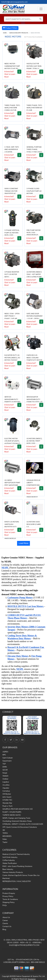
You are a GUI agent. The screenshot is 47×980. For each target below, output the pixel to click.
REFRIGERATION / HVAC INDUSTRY (17, 881)
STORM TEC (7, 800)
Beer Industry (8, 869)
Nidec (5, 839)
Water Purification (10, 863)
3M (4, 830)
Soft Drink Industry (10, 857)
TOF (4, 764)
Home (5, 33)
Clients (5, 923)
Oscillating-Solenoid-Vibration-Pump (17, 821)
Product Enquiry (9, 893)
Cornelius (6, 791)
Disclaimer (32, 979)
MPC (4, 755)
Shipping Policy (8, 902)
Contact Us (7, 926)
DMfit (5, 767)
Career (5, 920)
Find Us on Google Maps (24, 953)
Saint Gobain (8, 758)
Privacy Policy (8, 896)
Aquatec (6, 788)
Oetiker (5, 779)
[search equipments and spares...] (21, 19)
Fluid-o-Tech (7, 806)
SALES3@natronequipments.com (14, 2)
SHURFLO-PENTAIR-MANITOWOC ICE (18, 809)
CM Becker (7, 794)
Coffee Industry (9, 860)
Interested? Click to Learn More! (10, 74)
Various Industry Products (19, 33)
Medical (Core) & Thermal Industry (16, 854)
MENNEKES (7, 836)
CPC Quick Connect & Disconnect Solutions (20, 827)
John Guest (7, 797)
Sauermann (7, 761)
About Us (6, 917)
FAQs (5, 905)
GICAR (5, 770)
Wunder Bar (7, 803)
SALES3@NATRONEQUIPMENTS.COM (24, 945)
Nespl (5, 773)
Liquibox (6, 782)
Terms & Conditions (10, 899)
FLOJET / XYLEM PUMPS (12, 812)
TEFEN (5, 833)
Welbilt (5, 776)
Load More (23, 543)
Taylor (5, 842)
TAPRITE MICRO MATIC (12, 815)
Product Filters (10, 28)
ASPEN (5, 752)
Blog (4, 929)
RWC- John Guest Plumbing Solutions (17, 866)
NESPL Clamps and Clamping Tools (16, 818)
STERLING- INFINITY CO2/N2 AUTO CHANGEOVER (23, 824)
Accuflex (6, 785)
